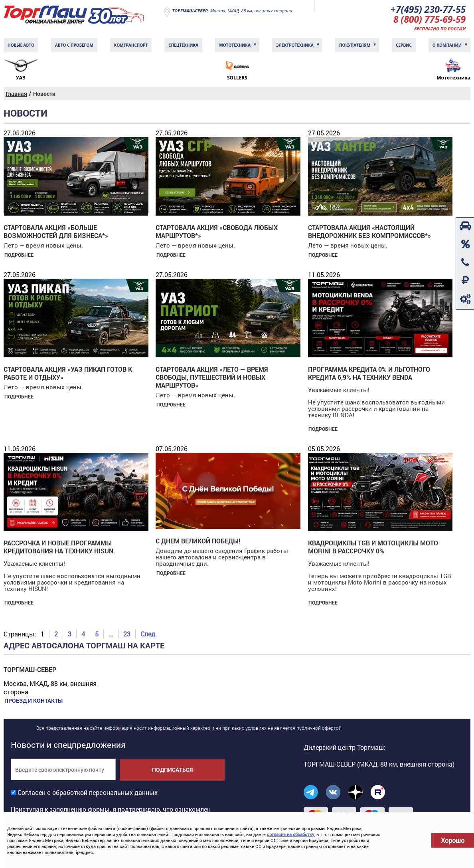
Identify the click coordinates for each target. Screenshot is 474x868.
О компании (447, 46)
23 (127, 635)
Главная (16, 94)
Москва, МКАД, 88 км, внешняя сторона (232, 11)
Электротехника (295, 46)
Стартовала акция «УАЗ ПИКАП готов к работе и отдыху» (68, 374)
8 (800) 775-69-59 (428, 20)
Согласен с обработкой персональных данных (88, 793)
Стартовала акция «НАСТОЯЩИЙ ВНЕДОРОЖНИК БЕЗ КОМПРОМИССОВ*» (369, 232)
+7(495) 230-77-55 (426, 9)
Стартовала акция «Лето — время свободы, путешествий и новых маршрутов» (212, 378)
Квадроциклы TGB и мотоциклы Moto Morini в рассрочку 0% (373, 548)
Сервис (404, 46)
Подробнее (18, 256)
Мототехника (235, 46)
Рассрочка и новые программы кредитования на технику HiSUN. (59, 548)
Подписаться (172, 770)
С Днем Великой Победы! (198, 542)
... (111, 635)
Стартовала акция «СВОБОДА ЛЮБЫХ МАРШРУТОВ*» (217, 232)
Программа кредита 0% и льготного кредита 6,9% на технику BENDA (369, 374)
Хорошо (453, 840)
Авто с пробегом (74, 46)
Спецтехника (183, 46)
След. (149, 635)
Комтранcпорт (131, 46)
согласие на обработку (291, 834)
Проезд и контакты (33, 702)
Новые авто (21, 46)
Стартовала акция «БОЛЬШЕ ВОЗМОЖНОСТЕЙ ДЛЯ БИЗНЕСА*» (56, 232)
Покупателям (355, 46)
